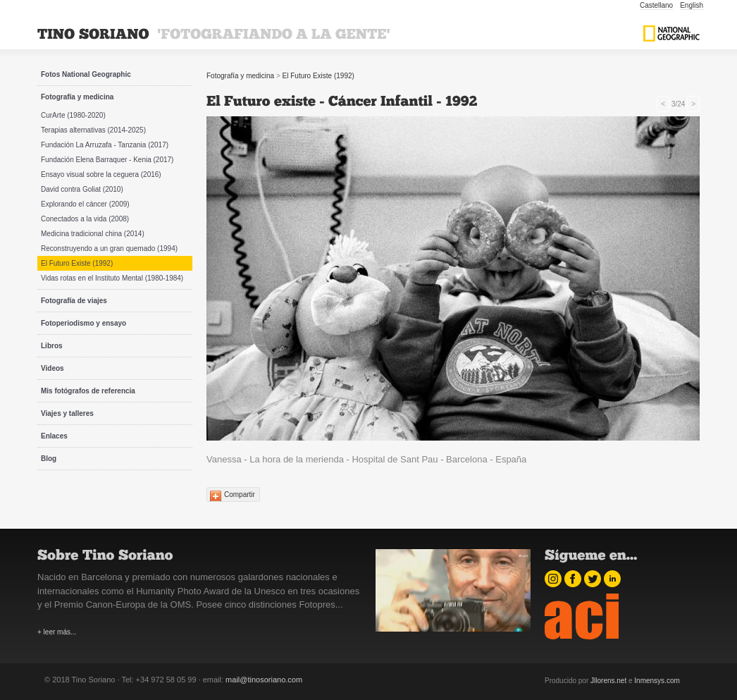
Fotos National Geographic (86, 74)
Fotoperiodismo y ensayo (83, 323)
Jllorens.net (608, 681)
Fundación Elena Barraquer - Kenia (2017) (107, 160)
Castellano (656, 5)
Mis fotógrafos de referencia (88, 391)
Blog (49, 459)
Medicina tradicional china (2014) (93, 234)
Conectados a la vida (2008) (85, 219)
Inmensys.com (657, 681)
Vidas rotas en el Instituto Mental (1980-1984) (112, 278)
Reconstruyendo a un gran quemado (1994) (109, 248)
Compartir (240, 495)
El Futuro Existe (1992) (77, 263)
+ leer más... (57, 632)
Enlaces (54, 436)
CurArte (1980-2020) (73, 115)
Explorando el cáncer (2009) (85, 204)
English (692, 5)
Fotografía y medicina (77, 97)
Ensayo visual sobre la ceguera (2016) (101, 174)
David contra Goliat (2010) (82, 189)
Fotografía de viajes (74, 301)
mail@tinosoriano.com (264, 680)
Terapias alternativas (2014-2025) (93, 130)
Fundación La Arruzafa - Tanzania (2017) (105, 145)
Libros (52, 346)
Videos (52, 368)
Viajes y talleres (67, 413)
